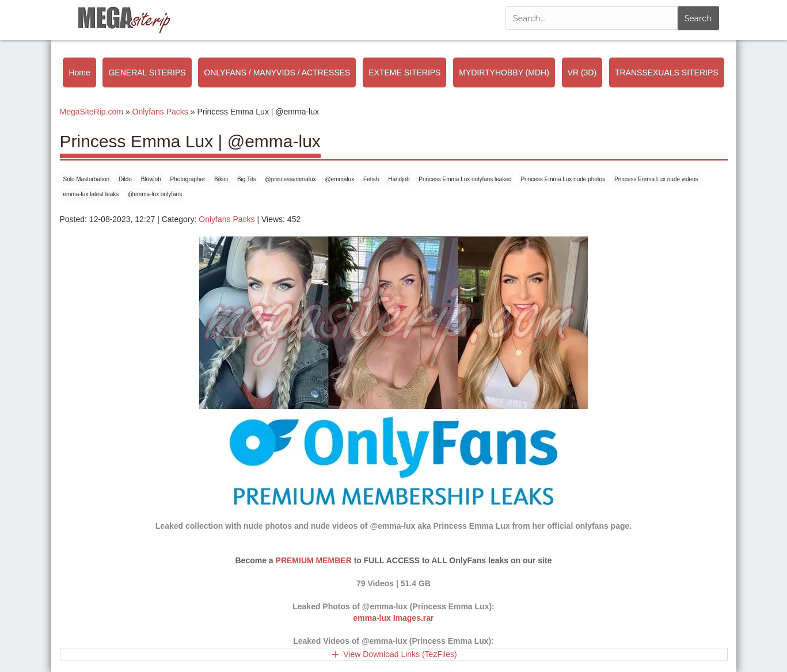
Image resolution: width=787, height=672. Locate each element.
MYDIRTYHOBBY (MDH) (504, 72)
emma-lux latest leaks (91, 194)
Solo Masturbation (87, 179)
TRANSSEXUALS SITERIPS (667, 72)
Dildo (125, 179)
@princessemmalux (291, 179)
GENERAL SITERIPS (147, 72)
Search (698, 18)
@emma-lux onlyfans (155, 194)
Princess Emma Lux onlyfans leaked (465, 179)
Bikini (221, 179)
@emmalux (339, 179)
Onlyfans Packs (227, 219)
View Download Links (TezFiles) (400, 654)
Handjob (399, 179)
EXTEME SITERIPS (404, 72)
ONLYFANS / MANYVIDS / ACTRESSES (277, 72)
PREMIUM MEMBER (314, 560)
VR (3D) (582, 72)
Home (79, 72)
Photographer (188, 179)
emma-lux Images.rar (393, 618)
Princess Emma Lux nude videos (656, 179)
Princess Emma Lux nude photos (563, 179)
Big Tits (247, 179)
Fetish (371, 179)
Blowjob (151, 179)
